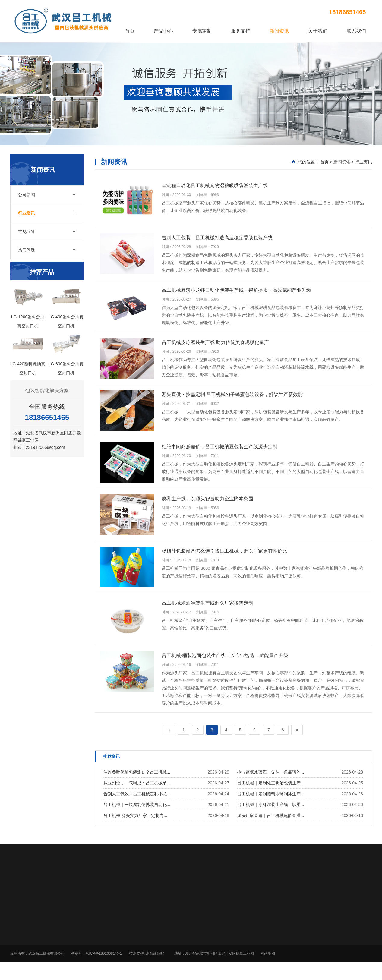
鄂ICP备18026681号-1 (104, 965)
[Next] (298, 741)
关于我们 (318, 31)
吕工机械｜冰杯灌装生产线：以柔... (271, 816)
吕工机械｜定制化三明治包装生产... (271, 794)
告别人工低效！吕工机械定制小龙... (137, 805)
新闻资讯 (279, 31)
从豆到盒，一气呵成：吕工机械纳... (137, 794)
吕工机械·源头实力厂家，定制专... (135, 827)
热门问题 (27, 252)
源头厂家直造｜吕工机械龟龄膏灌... (271, 827)
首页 (130, 31)
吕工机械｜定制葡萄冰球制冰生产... (271, 805)
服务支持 (241, 31)
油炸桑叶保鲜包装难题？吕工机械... (137, 783)
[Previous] (169, 741)
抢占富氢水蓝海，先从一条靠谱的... (271, 783)
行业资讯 (27, 216)
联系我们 (356, 31)
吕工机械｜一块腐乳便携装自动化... (137, 816)
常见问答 (27, 234)
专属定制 (202, 31)
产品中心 (163, 31)
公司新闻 (27, 197)
